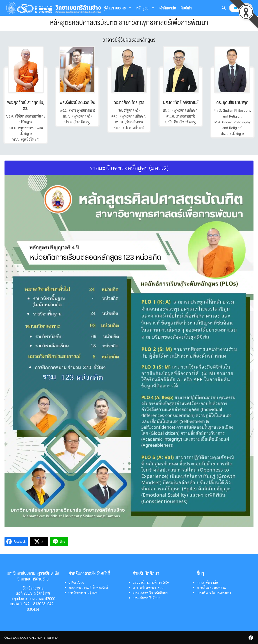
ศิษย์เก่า (186, 8)
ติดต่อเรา (143, 19)
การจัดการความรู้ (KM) (83, 593)
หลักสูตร (146, 8)
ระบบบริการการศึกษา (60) (151, 582)
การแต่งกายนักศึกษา (146, 598)
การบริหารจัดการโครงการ (214, 593)
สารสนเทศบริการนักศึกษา (150, 593)
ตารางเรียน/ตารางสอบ (148, 587)
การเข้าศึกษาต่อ (207, 582)
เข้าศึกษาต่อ (168, 8)
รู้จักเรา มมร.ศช (118, 8)
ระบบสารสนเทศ (118, 19)
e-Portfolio (76, 582)
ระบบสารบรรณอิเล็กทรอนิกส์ (88, 587)
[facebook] (251, 638)
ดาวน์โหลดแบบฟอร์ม (211, 587)
